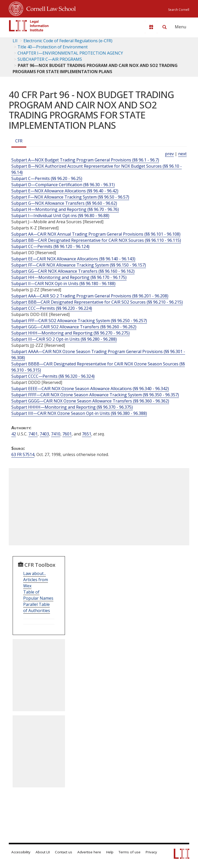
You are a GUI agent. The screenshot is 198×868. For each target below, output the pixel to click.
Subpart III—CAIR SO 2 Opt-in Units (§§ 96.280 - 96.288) (64, 339)
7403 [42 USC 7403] (44, 434)
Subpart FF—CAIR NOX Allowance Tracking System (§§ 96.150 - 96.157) (79, 265)
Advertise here (89, 852)
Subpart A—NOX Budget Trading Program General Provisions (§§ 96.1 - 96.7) (85, 160)
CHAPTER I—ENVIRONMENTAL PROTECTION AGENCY (70, 53)
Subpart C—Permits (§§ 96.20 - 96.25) (47, 178)
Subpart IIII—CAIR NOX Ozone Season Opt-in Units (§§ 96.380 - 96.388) (79, 413)
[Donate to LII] (151, 27)
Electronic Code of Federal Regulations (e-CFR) (68, 41)
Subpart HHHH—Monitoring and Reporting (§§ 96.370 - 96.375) (72, 407)
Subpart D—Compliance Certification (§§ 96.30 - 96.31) (63, 185)
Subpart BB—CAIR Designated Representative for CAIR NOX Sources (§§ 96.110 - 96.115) (96, 240)
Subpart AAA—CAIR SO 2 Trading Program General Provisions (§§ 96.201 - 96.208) (90, 296)
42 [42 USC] (14, 434)
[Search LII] (164, 27)
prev (169, 154)
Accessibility (21, 852)
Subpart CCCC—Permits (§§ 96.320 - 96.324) (53, 376)
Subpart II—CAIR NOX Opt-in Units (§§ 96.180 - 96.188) (63, 283)
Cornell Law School (49, 8)
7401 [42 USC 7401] (33, 434)
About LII (43, 852)
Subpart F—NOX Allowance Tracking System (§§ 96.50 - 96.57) (70, 197)
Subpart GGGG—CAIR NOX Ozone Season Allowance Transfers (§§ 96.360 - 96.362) (90, 401)
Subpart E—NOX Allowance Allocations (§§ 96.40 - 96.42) (65, 191)
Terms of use (130, 852)
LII (15, 41)
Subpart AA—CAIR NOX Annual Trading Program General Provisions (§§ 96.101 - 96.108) (96, 234)
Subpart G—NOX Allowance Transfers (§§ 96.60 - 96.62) (64, 203)
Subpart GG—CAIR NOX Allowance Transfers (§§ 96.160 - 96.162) (73, 271)
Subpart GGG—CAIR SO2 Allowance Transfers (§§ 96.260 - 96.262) (74, 327)
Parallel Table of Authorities (37, 607)
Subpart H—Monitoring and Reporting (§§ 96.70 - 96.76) (65, 209)
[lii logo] (29, 26)
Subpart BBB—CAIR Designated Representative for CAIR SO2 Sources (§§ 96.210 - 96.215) (97, 302)
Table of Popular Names (38, 595)
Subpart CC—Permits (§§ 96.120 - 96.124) (50, 246)
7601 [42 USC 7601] (67, 434)
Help (110, 852)
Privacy (151, 852)
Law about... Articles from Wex (36, 580)
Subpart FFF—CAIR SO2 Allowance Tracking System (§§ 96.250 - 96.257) (79, 321)
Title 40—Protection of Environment (53, 47)
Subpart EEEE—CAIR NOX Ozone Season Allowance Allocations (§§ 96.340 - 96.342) (90, 389)
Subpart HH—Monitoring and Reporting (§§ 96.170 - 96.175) (69, 277)
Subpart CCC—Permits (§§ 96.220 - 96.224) (52, 308)
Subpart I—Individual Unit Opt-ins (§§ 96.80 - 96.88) (60, 216)
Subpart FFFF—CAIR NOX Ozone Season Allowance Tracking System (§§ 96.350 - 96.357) (95, 395)
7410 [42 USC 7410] (56, 434)
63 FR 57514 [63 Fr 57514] (23, 454)
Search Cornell (179, 10)
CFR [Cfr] (19, 141)
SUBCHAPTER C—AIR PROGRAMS (50, 59)
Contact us (64, 852)
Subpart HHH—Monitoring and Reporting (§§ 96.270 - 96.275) (71, 333)
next (182, 154)
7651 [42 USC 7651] (87, 434)
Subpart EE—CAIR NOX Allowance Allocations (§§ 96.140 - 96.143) (73, 259)
